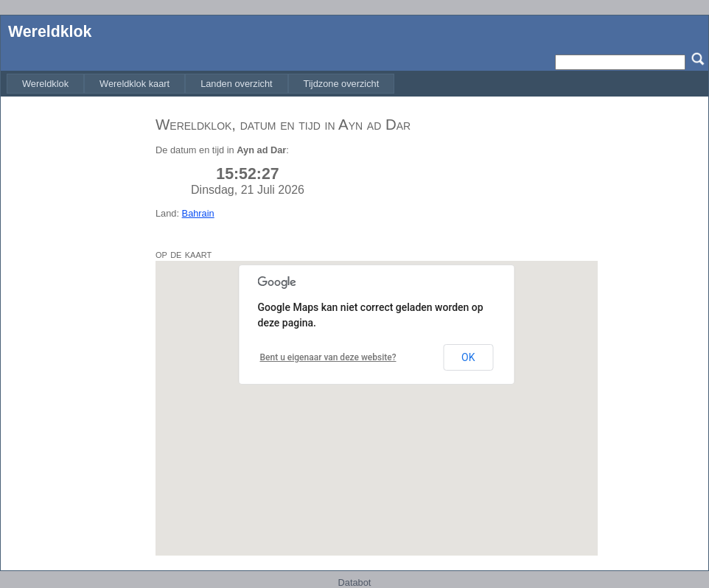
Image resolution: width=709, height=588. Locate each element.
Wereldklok (50, 32)
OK (468, 357)
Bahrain (198, 213)
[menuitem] (45, 84)
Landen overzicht (236, 84)
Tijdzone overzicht (342, 84)
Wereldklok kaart (135, 84)
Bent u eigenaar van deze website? (328, 357)
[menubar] (200, 84)
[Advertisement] (74, 326)
